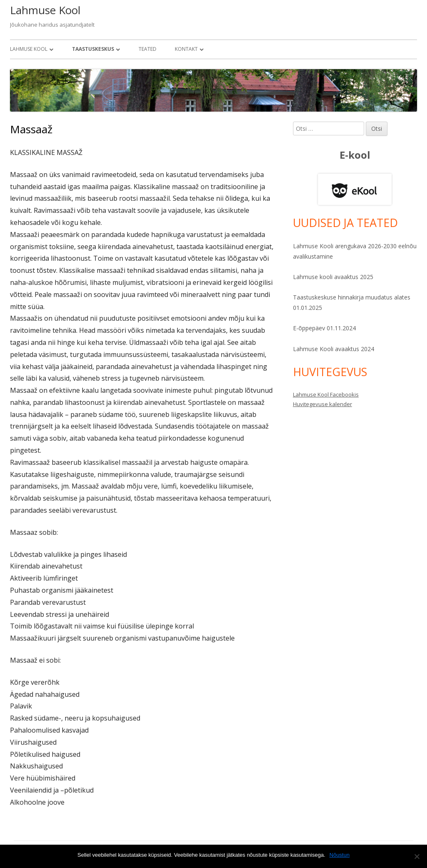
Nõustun (340, 855)
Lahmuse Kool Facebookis (326, 394)
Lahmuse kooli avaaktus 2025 (333, 277)
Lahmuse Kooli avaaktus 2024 (334, 349)
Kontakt (186, 49)
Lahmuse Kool (45, 10)
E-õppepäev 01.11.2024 (324, 328)
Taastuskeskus (93, 49)
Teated (148, 49)
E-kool (355, 155)
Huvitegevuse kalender (323, 404)
